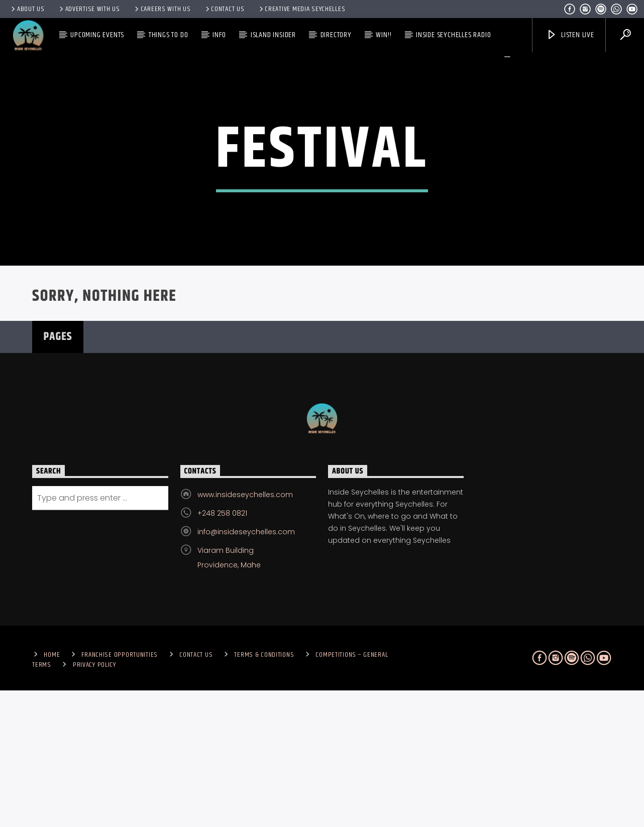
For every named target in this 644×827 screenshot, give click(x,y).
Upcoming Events (97, 35)
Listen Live (570, 35)
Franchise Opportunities (120, 791)
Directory (336, 35)
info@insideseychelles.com (246, 668)
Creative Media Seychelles (302, 9)
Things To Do (169, 35)
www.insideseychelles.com (245, 631)
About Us (27, 9)
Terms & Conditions (264, 791)
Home (52, 791)
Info (219, 35)
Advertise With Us (89, 9)
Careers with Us (162, 9)
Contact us (224, 9)
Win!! (384, 35)
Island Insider (273, 35)
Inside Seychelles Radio (453, 35)
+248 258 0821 (222, 650)
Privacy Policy (94, 801)
